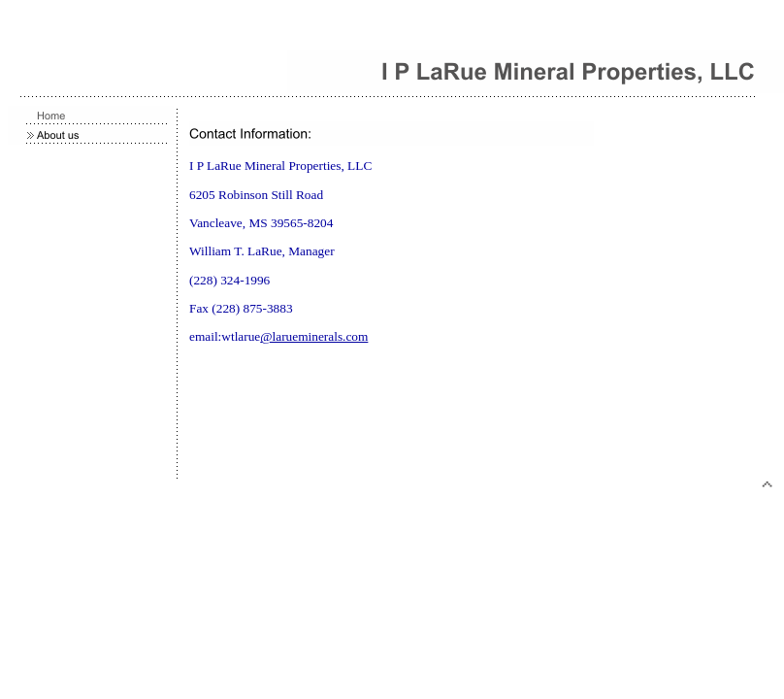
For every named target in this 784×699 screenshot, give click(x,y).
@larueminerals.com (314, 336)
